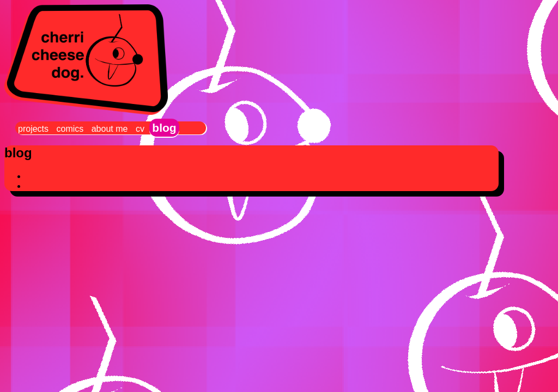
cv (140, 129)
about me (110, 129)
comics (70, 129)
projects (33, 129)
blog (164, 128)
